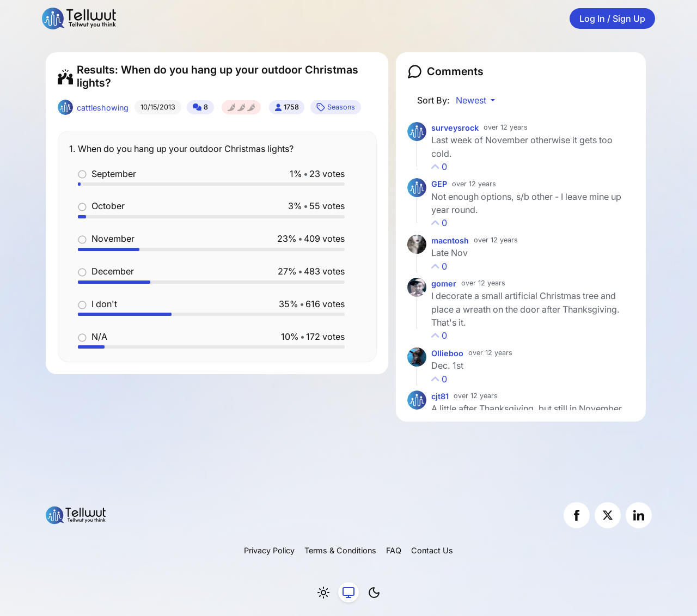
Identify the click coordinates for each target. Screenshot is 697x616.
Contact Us (432, 550)
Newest (472, 100)
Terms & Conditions (340, 550)
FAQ (394, 550)
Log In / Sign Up (612, 19)
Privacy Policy (269, 550)
